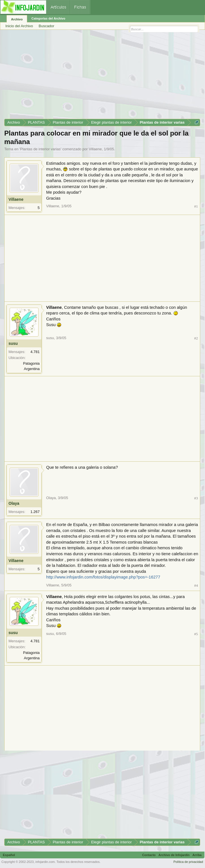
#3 (196, 498)
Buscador (47, 26)
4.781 (35, 352)
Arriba (197, 855)
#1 (196, 206)
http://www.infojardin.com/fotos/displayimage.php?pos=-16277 (103, 577)
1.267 (35, 512)
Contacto (149, 855)
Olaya (14, 503)
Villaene (95, 149)
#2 (196, 338)
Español (9, 855)
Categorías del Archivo (48, 18)
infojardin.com (45, 862)
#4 (196, 585)
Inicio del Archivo (19, 26)
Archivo (17, 19)
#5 (196, 634)
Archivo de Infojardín (174, 855)
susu (13, 343)
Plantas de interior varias (40, 149)
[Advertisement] (102, 76)
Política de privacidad (188, 862)
